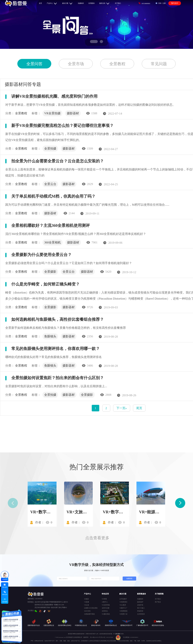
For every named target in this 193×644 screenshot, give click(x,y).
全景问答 (34, 64)
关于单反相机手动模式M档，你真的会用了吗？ (53, 196)
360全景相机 (53, 242)
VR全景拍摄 (52, 113)
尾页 (139, 408)
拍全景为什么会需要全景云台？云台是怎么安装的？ (58, 161)
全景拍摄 (50, 149)
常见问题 (159, 64)
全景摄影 (50, 272)
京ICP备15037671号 (95, 637)
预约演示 (175, 3)
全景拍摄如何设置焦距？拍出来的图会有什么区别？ (58, 378)
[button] (94, 42)
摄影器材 (73, 113)
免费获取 (129, 579)
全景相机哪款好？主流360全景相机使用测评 (51, 225)
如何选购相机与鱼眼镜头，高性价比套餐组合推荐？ (58, 319)
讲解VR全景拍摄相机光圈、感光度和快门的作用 (54, 96)
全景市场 (76, 64)
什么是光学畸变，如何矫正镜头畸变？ (45, 284)
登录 (160, 3)
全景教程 (117, 64)
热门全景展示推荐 (96, 467)
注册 (164, 3)
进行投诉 (118, 634)
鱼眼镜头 (50, 336)
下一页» (122, 408)
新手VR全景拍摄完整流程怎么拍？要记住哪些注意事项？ (62, 126)
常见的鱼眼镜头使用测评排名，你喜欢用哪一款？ (56, 349)
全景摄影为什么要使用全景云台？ (41, 255)
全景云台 (50, 184)
